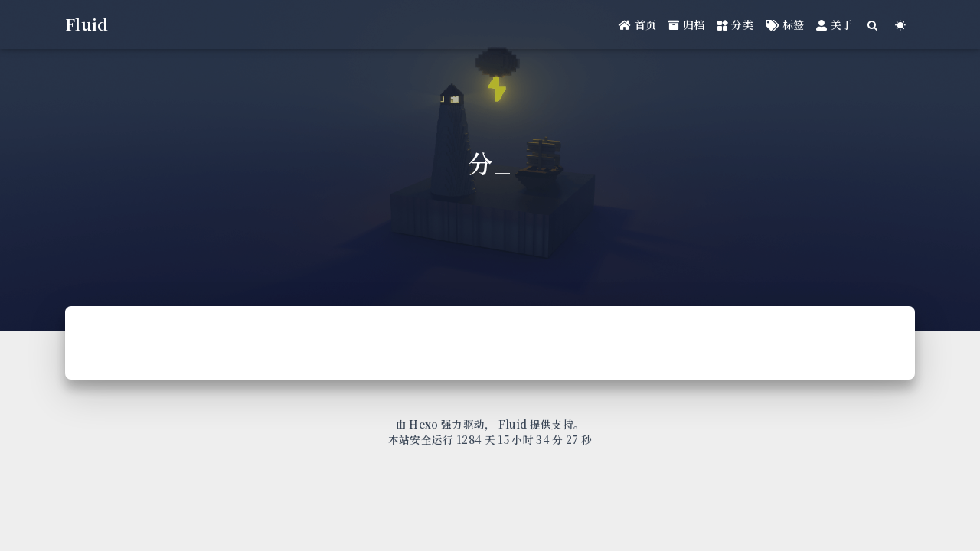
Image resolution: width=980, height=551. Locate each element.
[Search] (873, 25)
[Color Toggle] (901, 25)
